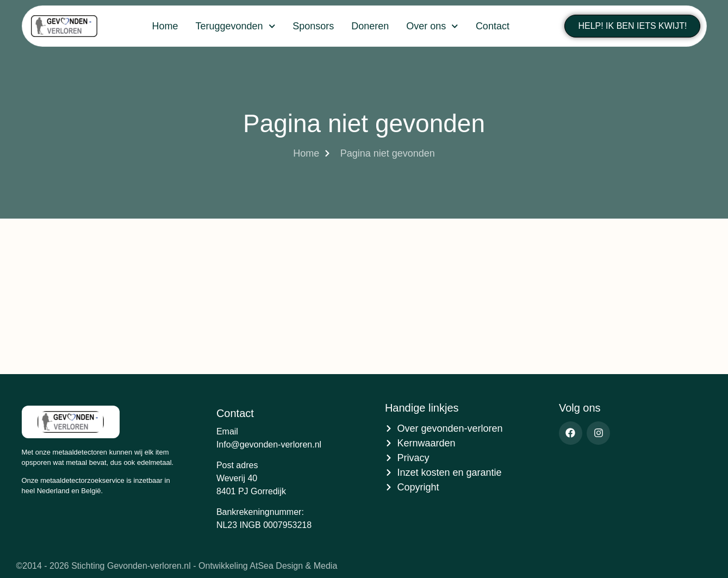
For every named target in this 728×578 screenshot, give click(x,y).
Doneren (370, 26)
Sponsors (313, 26)
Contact (493, 26)
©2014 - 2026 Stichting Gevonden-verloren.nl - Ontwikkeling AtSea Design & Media (177, 566)
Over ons (432, 26)
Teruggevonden (235, 26)
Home (165, 26)
